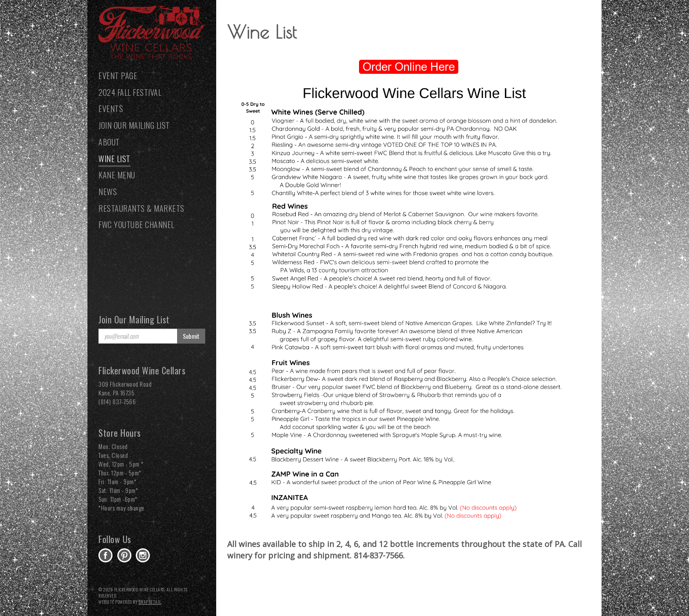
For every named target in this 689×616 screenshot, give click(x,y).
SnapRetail (150, 602)
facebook (105, 555)
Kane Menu (117, 175)
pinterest (124, 555)
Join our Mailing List (134, 125)
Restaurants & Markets (141, 208)
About (109, 142)
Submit (191, 336)
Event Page (118, 76)
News (108, 192)
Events (111, 109)
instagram (143, 555)
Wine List (114, 159)
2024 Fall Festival (130, 92)
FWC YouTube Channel (136, 225)
